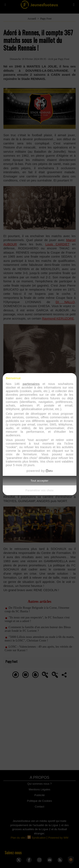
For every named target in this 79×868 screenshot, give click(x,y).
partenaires (31, 384)
